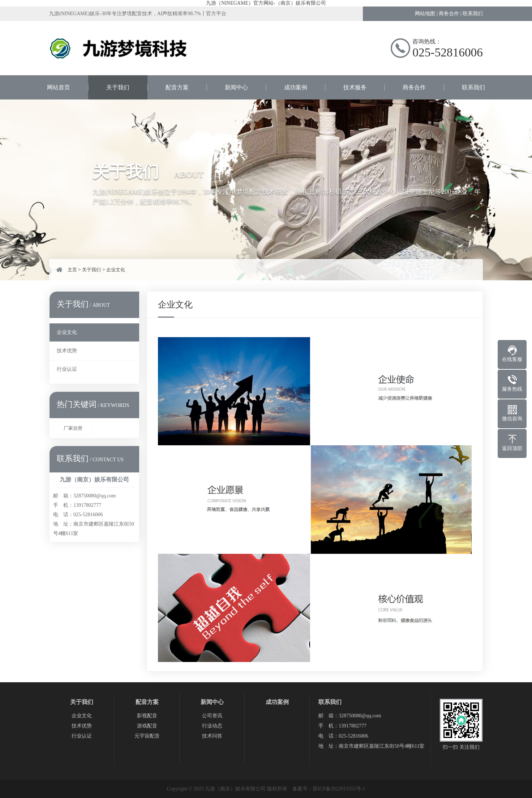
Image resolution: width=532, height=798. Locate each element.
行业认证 (67, 369)
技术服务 (355, 87)
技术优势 (67, 351)
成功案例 (296, 87)
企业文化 (116, 270)
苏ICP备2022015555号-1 (339, 789)
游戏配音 (147, 726)
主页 (72, 270)
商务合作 (449, 14)
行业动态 (212, 726)
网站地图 (425, 14)
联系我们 (473, 14)
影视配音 (147, 716)
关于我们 (118, 87)
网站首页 (59, 87)
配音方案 (177, 87)
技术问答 (212, 736)
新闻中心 (236, 87)
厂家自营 (73, 428)
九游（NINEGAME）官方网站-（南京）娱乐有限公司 (266, 3)
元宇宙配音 (147, 736)
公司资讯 (212, 716)
